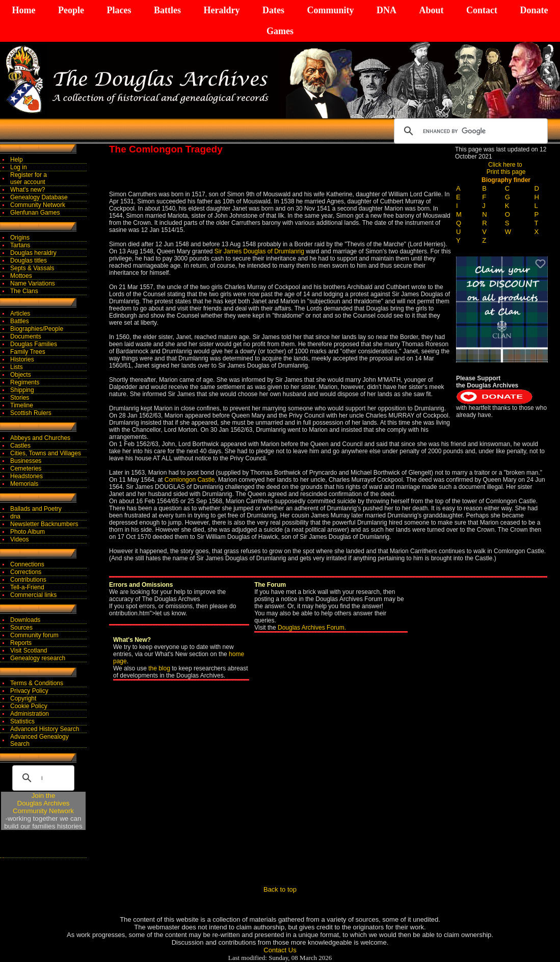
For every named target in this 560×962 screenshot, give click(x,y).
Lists (17, 367)
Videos (19, 539)
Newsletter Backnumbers (44, 524)
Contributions (28, 580)
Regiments (25, 382)
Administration (30, 714)
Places (119, 10)
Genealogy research (38, 658)
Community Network (38, 205)
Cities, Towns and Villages (46, 453)
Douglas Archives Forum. (312, 628)
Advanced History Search (45, 729)
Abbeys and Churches (40, 438)
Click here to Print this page (506, 168)
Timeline (22, 405)
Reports (21, 643)
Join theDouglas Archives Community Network (43, 803)
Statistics (22, 721)
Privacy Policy (29, 691)
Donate (534, 10)
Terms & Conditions (37, 683)
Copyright (23, 698)
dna (15, 516)
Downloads (25, 620)
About (431, 10)
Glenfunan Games (35, 213)
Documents (26, 336)
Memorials (24, 484)
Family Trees (28, 352)
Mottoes (21, 276)
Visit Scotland (29, 651)
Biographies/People (37, 329)
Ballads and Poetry (36, 509)
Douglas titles (29, 261)
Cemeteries (26, 469)
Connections (27, 564)
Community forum (34, 635)
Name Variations (33, 283)
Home (24, 10)
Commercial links (33, 595)
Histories (22, 359)
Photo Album (28, 532)
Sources (21, 628)
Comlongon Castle (190, 480)
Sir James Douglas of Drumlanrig (259, 251)
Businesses (26, 461)
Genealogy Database (39, 197)
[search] (469, 131)
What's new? (28, 190)
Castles (20, 446)
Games (280, 31)
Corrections (26, 572)
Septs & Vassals (32, 268)
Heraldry (221, 10)
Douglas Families (34, 344)
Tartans (20, 245)
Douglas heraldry (33, 253)
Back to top (280, 889)
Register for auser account (29, 178)
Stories (20, 398)
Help (17, 160)
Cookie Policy (29, 706)
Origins (20, 238)
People (71, 10)
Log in (19, 167)
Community (330, 10)
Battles (167, 10)
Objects (21, 375)
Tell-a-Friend (27, 587)
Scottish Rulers (31, 413)
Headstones (26, 476)
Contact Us (280, 950)
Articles (20, 314)
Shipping (22, 390)
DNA (386, 10)
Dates (273, 10)
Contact (482, 10)
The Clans (24, 291)
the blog (159, 668)
